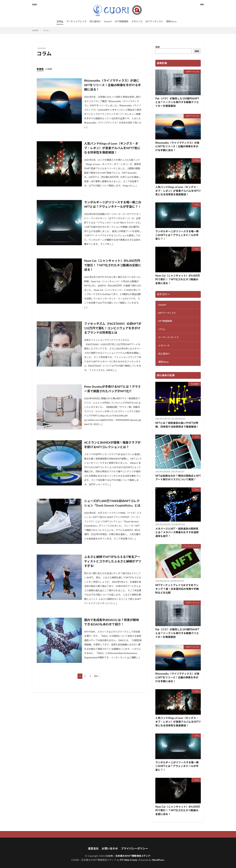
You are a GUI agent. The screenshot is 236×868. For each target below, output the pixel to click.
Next (96, 676)
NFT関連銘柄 (122, 21)
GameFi (108, 21)
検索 (158, 47)
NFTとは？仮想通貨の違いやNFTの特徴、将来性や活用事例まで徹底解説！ (177, 425)
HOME (35, 30)
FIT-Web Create (129, 860)
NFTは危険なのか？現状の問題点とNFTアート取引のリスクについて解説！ (178, 478)
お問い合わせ (110, 848)
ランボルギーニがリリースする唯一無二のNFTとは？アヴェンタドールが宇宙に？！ (113, 204)
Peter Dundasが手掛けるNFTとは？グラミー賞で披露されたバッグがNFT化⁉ (113, 389)
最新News (171, 21)
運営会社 (93, 848)
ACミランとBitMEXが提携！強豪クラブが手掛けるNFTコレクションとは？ (112, 445)
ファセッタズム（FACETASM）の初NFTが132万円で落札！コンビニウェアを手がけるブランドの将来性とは (113, 328)
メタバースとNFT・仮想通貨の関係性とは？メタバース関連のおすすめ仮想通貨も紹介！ (177, 532)
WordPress (158, 860)
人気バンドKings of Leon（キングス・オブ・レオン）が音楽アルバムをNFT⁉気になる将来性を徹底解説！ (112, 148)
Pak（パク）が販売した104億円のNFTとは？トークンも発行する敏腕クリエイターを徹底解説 (177, 102)
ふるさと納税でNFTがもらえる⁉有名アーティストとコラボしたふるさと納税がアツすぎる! (113, 561)
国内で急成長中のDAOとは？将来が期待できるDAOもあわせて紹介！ (112, 622)
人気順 (48, 69)
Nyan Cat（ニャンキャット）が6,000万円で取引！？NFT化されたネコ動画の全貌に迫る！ (113, 265)
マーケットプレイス (76, 21)
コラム (60, 21)
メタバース (137, 21)
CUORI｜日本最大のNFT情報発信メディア (128, 856)
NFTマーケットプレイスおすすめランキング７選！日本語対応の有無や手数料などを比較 (177, 589)
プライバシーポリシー (135, 848)
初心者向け (95, 21)
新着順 (40, 69)
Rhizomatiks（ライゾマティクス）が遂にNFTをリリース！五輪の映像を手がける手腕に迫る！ (113, 85)
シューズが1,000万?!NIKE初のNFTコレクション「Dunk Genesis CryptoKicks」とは (112, 503)
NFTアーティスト (154, 21)
